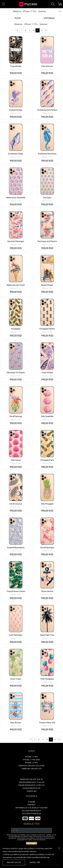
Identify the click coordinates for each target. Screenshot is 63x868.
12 (42, 30)
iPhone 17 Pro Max (31, 760)
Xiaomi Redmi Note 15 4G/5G (32, 782)
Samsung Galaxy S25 (32, 769)
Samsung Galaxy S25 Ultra (32, 766)
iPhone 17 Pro (32, 757)
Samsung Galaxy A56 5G (32, 779)
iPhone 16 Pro (32, 763)
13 (46, 30)
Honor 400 (32, 791)
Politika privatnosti (32, 811)
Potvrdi (31, 844)
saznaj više (35, 862)
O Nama (32, 802)
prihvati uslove (14, 862)
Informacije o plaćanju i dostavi (32, 808)
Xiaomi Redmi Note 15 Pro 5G (31, 785)
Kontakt (31, 805)
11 (38, 30)
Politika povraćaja (32, 814)
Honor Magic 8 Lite (32, 788)
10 (34, 30)
